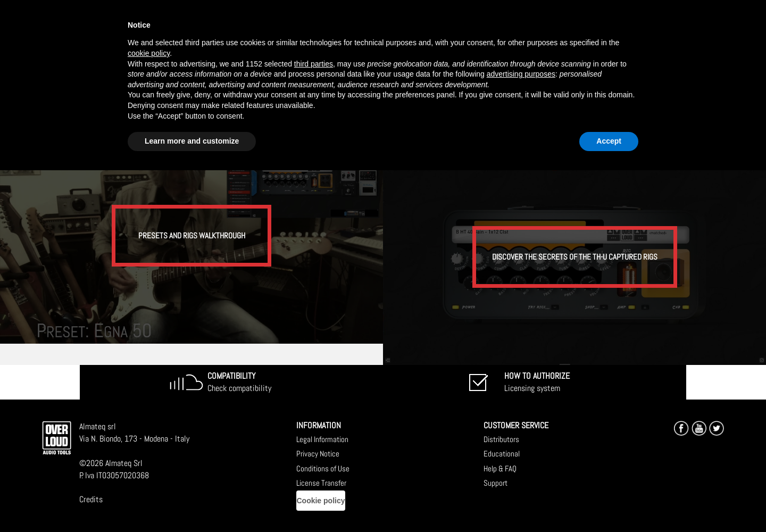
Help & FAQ (500, 468)
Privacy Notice (318, 454)
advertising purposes (521, 74)
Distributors (501, 439)
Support (496, 483)
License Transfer (321, 483)
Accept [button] (609, 141)
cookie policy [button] (149, 53)
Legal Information (322, 439)
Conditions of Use (323, 468)
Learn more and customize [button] (192, 141)
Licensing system (537, 382)
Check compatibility (239, 382)
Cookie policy (320, 501)
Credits (91, 499)
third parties (314, 64)
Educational (502, 454)
